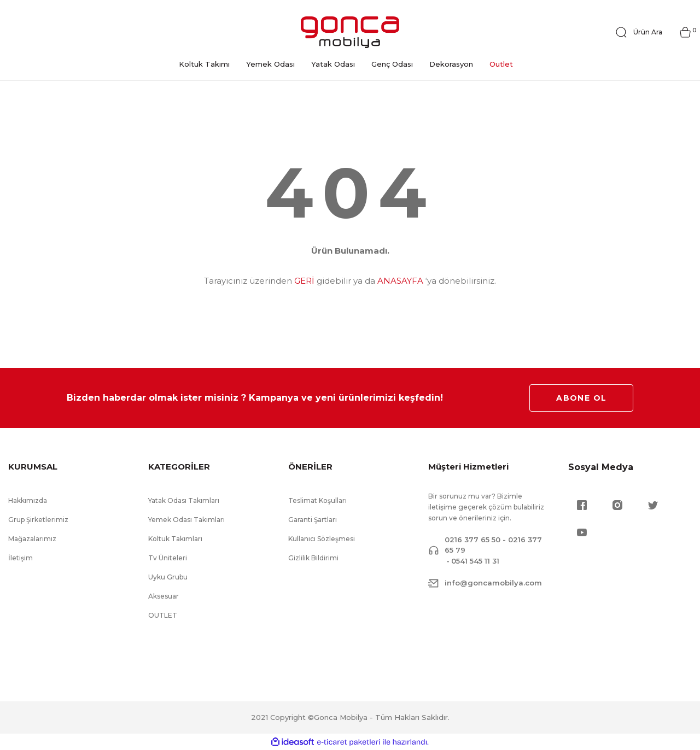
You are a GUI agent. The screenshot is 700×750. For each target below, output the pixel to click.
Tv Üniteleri (168, 558)
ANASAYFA (400, 281)
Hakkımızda (28, 500)
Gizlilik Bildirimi (313, 558)
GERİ (304, 281)
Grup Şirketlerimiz (38, 520)
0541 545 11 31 (475, 561)
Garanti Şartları (313, 520)
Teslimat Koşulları (317, 500)
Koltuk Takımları (175, 539)
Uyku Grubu (168, 577)
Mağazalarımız (32, 539)
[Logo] (350, 32)
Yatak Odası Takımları (184, 500)
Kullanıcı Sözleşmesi (322, 539)
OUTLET (163, 615)
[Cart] (685, 32)
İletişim (21, 558)
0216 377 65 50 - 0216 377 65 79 (493, 545)
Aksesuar (164, 596)
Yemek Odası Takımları (186, 520)
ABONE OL (581, 398)
